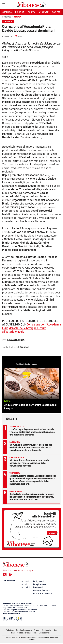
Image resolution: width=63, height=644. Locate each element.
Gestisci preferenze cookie (27, 633)
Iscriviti (52, 533)
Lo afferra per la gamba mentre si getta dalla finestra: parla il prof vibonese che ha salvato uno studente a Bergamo (32, 432)
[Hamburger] (4, 5)
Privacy (37, 630)
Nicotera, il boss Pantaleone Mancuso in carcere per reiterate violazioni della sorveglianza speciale (29, 463)
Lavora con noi (44, 633)
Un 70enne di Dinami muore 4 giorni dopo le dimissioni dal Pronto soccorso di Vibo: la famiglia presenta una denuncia (31, 447)
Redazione (10, 630)
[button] (58, 18)
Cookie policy (47, 630)
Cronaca (17, 17)
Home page (7, 17)
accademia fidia (16, 340)
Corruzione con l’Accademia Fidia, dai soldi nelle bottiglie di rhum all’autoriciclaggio (31, 328)
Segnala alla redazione (24, 630)
